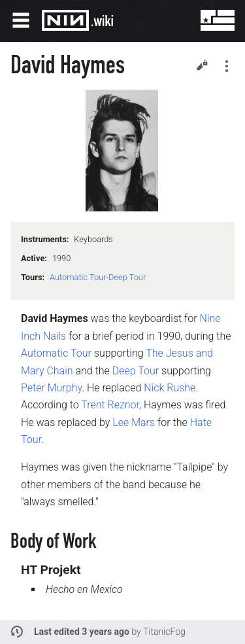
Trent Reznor (110, 405)
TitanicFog (164, 632)
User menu (208, 20)
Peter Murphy (51, 388)
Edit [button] (202, 65)
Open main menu (21, 20)
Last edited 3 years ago (82, 632)
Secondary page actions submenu (227, 66)
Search (177, 20)
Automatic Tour (78, 277)
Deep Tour (127, 277)
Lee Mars (134, 422)
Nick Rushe (170, 388)
